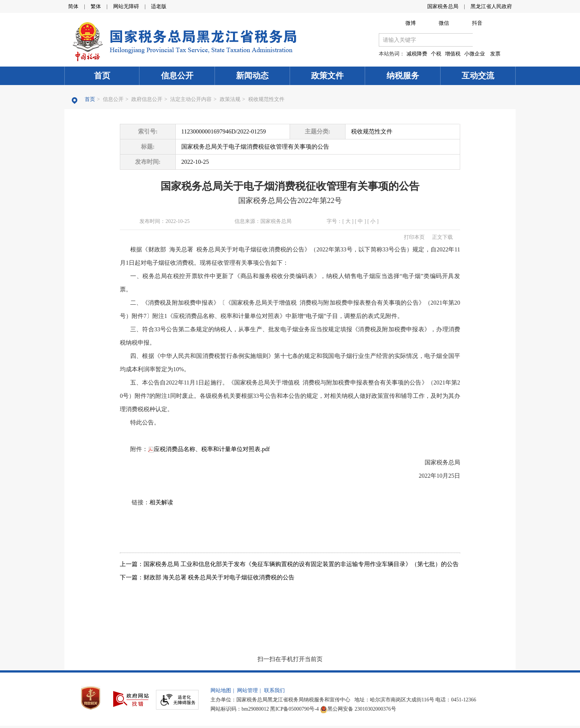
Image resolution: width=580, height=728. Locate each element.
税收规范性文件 (266, 99)
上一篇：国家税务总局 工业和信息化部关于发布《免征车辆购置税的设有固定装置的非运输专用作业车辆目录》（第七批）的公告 (289, 564)
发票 (495, 54)
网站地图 (221, 690)
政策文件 (327, 76)
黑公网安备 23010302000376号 (358, 709)
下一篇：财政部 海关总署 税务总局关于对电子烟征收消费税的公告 (207, 577)
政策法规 (230, 99)
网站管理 (247, 690)
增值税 (453, 54)
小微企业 (475, 54)
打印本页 (414, 237)
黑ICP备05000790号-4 (294, 709)
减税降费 (417, 54)
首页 (102, 76)
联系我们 (274, 690)
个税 (436, 54)
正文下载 (442, 237)
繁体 (96, 6)
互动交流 (478, 76)
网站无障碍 (126, 6)
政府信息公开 (147, 99)
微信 (444, 23)
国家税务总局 (443, 6)
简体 (73, 6)
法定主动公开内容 (191, 99)
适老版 (159, 6)
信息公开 (177, 76)
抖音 (477, 23)
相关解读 (161, 502)
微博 (411, 23)
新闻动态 (252, 76)
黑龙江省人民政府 (491, 6)
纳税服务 (403, 76)
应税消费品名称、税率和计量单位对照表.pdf (209, 449)
